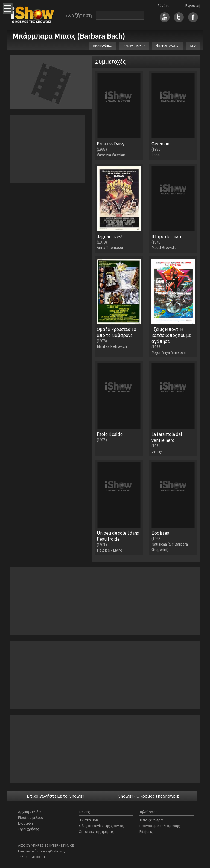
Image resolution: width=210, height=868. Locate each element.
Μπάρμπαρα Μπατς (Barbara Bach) (69, 36)
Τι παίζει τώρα (151, 820)
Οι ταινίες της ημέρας (96, 831)
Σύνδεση (164, 5)
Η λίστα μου (88, 820)
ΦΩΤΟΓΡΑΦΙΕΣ (167, 46)
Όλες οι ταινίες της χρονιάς (101, 826)
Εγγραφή (193, 5)
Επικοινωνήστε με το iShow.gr (56, 796)
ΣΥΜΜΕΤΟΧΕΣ (134, 46)
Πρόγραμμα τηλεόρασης (160, 826)
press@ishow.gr (53, 851)
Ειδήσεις (146, 831)
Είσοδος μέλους (31, 817)
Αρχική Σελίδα (30, 812)
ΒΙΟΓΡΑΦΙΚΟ (103, 46)
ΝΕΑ (193, 46)
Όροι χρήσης (29, 829)
